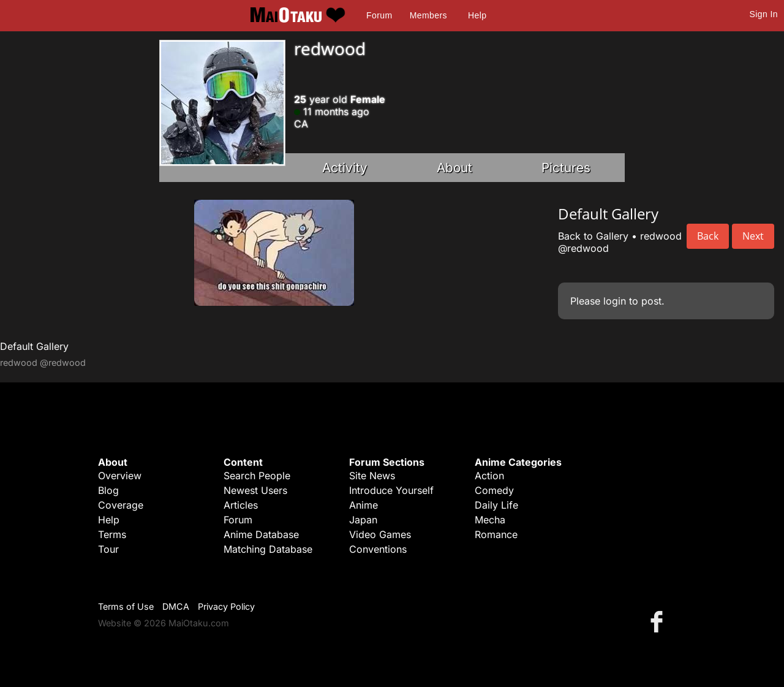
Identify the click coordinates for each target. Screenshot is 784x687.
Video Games (380, 534)
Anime (364, 505)
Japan (363, 520)
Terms (112, 534)
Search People (257, 476)
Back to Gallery (593, 236)
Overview (120, 476)
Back (708, 236)
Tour (108, 549)
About (454, 168)
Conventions (378, 549)
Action (489, 476)
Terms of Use (126, 606)
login (615, 301)
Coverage (121, 505)
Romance (496, 534)
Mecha (490, 520)
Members (428, 15)
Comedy (494, 490)
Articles (241, 505)
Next (753, 236)
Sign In (764, 14)
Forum (379, 15)
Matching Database (268, 549)
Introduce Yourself (391, 490)
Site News (372, 476)
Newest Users (255, 490)
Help (477, 15)
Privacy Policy (226, 606)
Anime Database (261, 534)
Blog (108, 490)
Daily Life (496, 505)
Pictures (566, 168)
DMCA (176, 606)
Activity (345, 168)
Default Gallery (34, 346)
